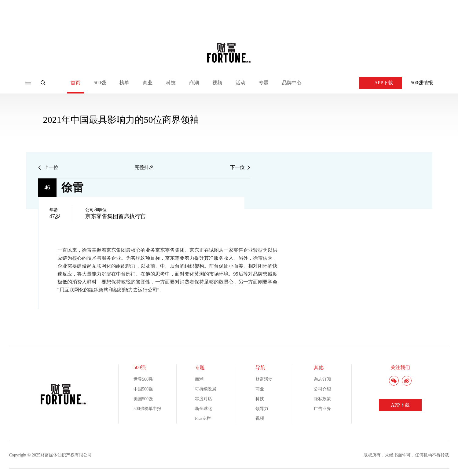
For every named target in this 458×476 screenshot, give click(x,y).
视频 (217, 83)
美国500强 (143, 399)
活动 (240, 83)
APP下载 (380, 83)
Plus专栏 (203, 418)
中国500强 (143, 389)
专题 (264, 83)
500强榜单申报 (147, 409)
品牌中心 (292, 83)
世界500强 (143, 379)
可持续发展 (206, 389)
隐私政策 (322, 399)
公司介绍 (322, 389)
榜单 (124, 83)
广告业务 (322, 409)
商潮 (194, 83)
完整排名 (144, 167)
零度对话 (203, 399)
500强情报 (422, 83)
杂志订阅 (322, 379)
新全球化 (203, 409)
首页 (75, 83)
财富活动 (264, 379)
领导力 (262, 409)
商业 (148, 83)
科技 (171, 83)
